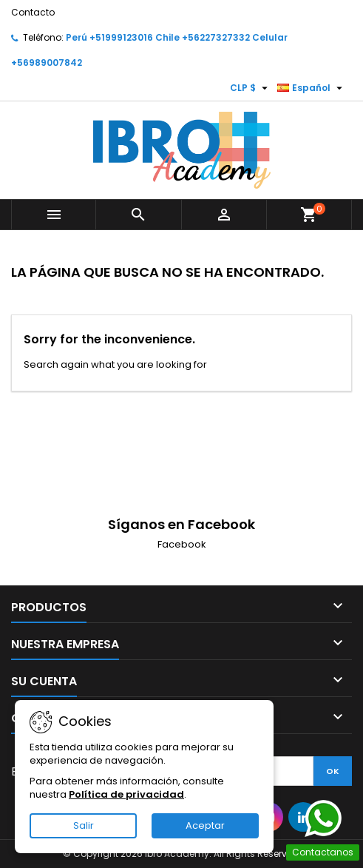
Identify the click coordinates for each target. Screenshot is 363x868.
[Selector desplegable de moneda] (251, 88)
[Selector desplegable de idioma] (312, 88)
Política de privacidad (126, 794)
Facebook (182, 544)
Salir (84, 825)
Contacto (33, 12)
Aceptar (205, 825)
